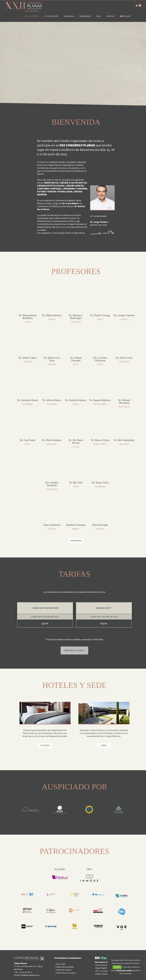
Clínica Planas (21, 962)
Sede (99, 16)
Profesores (85, 16)
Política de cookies (64, 968)
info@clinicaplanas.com (30, 973)
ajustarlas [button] (136, 971)
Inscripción (51, 16)
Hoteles (110, 16)
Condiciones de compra (66, 971)
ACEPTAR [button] (117, 967)
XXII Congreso (32, 16)
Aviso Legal (60, 962)
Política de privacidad (65, 965)
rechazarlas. (127, 974)
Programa (69, 16)
